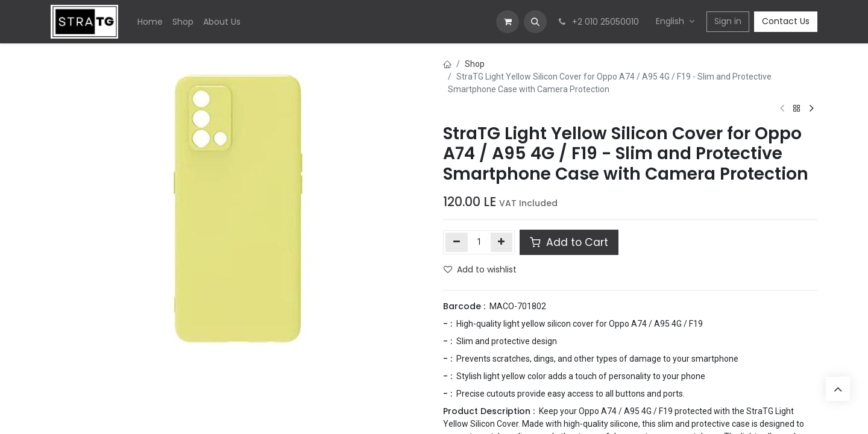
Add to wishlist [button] (480, 269)
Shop (475, 64)
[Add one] (502, 242)
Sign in (728, 21)
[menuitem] (150, 22)
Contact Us (786, 21)
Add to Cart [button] (569, 242)
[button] (535, 22)
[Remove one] (457, 242)
